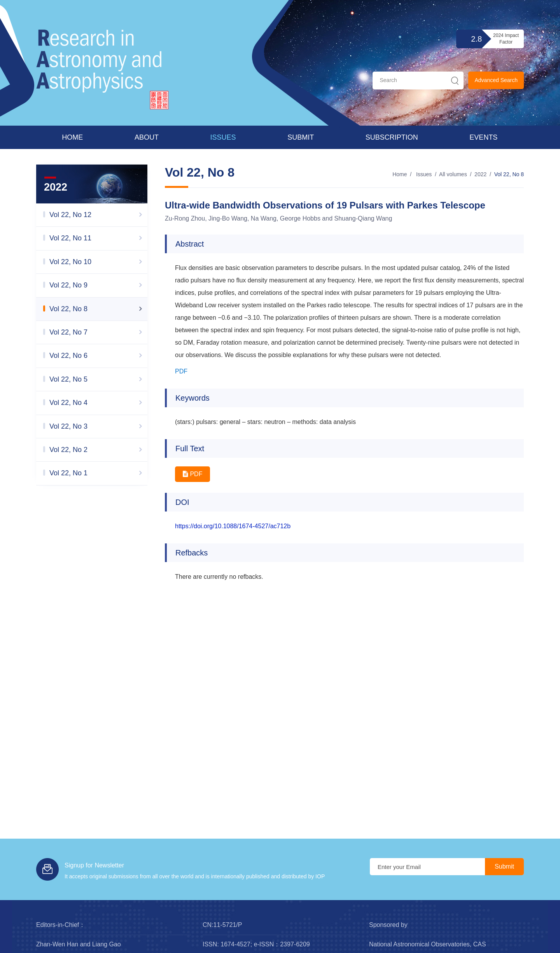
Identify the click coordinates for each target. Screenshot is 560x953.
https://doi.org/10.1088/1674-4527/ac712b (233, 526)
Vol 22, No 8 (509, 174)
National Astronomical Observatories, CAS (428, 944)
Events (483, 137)
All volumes (453, 174)
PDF (181, 371)
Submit (301, 137)
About (147, 137)
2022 (480, 174)
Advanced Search (496, 80)
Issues (223, 137)
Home (72, 137)
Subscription (392, 137)
